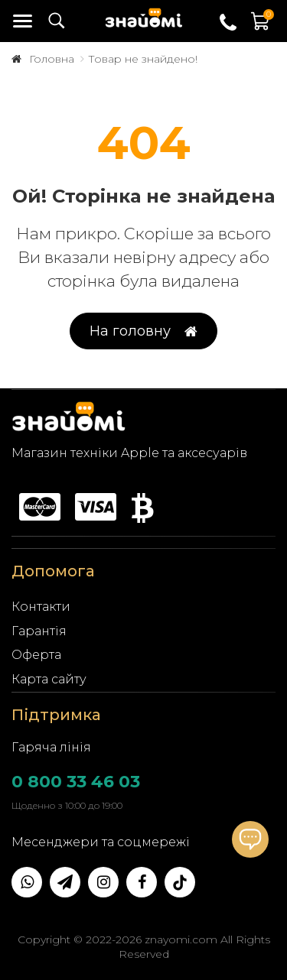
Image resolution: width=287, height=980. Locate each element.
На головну (143, 331)
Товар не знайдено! (143, 59)
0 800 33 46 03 (76, 782)
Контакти (41, 607)
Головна (52, 59)
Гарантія (39, 631)
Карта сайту (49, 679)
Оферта (36, 655)
